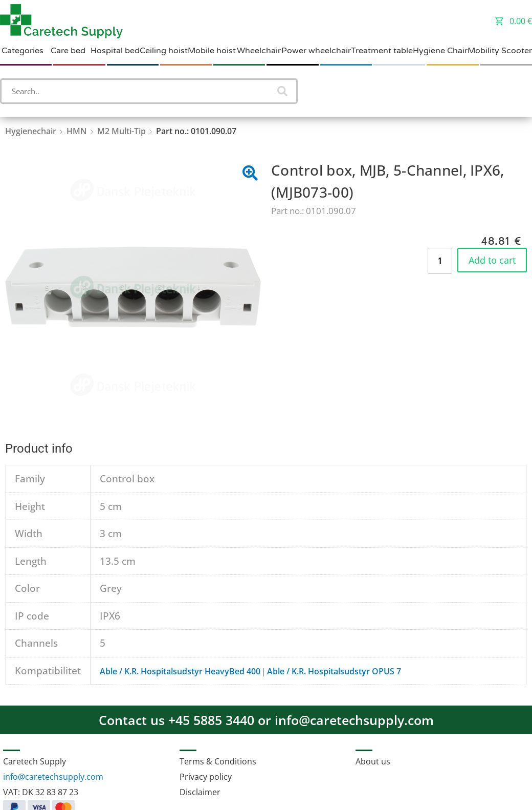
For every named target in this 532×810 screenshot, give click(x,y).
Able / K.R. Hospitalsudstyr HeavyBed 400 (180, 671)
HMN (77, 131)
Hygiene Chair (440, 51)
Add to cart (492, 260)
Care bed (68, 51)
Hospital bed (115, 51)
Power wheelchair (316, 51)
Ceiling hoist (164, 51)
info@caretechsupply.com (53, 777)
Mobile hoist (212, 51)
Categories (23, 51)
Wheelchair (259, 51)
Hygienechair (31, 131)
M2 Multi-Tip (121, 131)
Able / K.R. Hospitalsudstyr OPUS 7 (334, 671)
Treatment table (382, 51)
